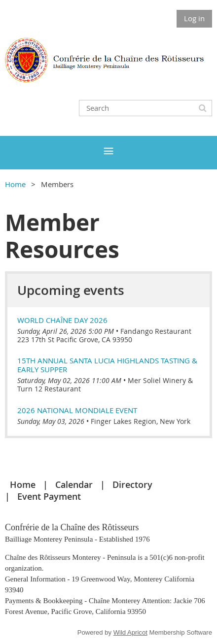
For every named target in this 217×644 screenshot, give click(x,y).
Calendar (74, 484)
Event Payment (49, 496)
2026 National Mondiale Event (77, 410)
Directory (132, 484)
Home (15, 184)
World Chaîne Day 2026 (62, 320)
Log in (194, 18)
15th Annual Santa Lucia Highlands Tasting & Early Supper (107, 365)
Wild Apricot (130, 632)
